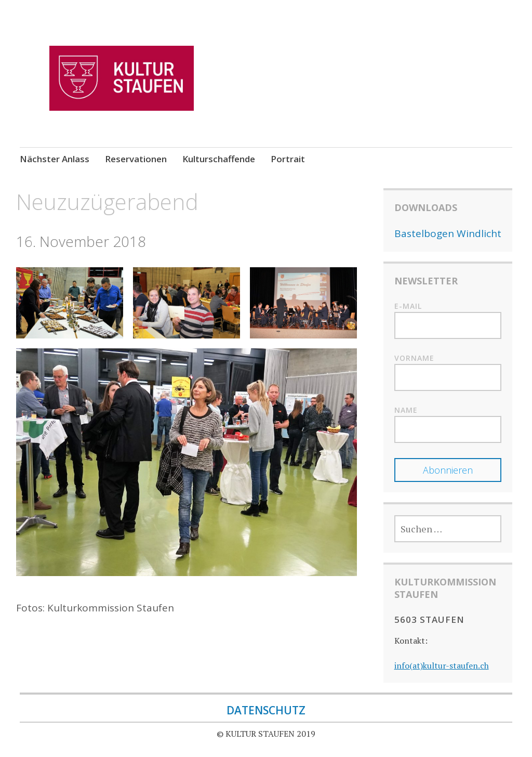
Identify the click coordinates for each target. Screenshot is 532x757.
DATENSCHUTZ (266, 710)
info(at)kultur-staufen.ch (442, 665)
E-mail (408, 306)
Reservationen (136, 159)
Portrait (288, 159)
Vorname (414, 358)
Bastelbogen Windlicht (448, 233)
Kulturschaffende (219, 159)
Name (406, 410)
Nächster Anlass (55, 159)
